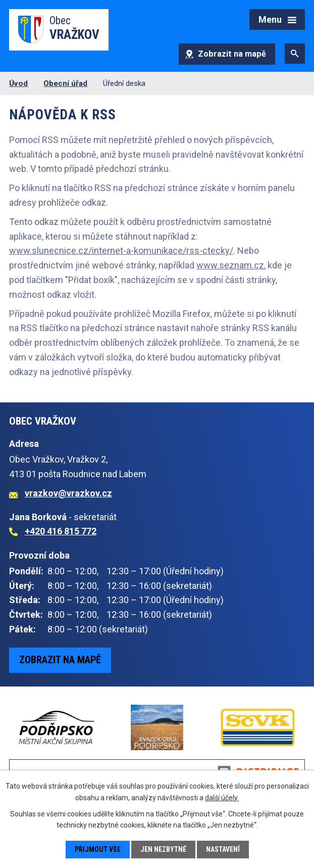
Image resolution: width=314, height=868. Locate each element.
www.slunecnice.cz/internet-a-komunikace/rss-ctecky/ (121, 250)
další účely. (222, 797)
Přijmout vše (98, 849)
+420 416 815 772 (61, 531)
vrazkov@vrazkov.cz (68, 493)
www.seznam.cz (230, 265)
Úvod (18, 83)
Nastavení (223, 849)
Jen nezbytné (163, 849)
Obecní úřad (65, 83)
